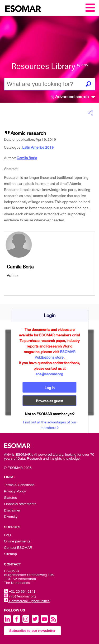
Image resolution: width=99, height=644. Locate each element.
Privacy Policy (15, 491)
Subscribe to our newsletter (32, 631)
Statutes (10, 498)
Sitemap (10, 554)
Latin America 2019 (38, 147)
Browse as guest (49, 401)
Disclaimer (12, 510)
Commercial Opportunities (27, 601)
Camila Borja (27, 158)
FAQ (8, 535)
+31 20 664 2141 (20, 592)
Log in (50, 387)
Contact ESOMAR (18, 548)
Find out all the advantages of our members (50, 425)
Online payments (17, 541)
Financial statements (20, 504)
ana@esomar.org (49, 374)
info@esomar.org (20, 596)
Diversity (11, 517)
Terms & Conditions (19, 485)
